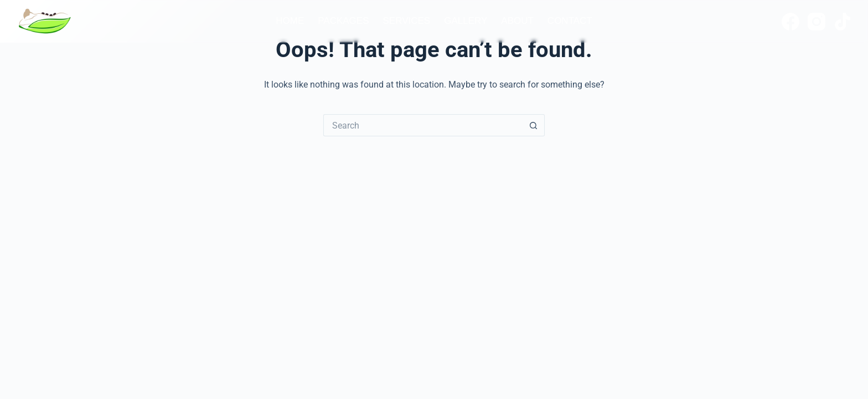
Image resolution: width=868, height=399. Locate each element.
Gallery (466, 21)
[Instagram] (817, 22)
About (517, 21)
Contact (570, 21)
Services (407, 21)
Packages (343, 21)
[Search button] (534, 125)
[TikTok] (843, 22)
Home (290, 21)
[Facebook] (790, 22)
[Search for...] (423, 125)
